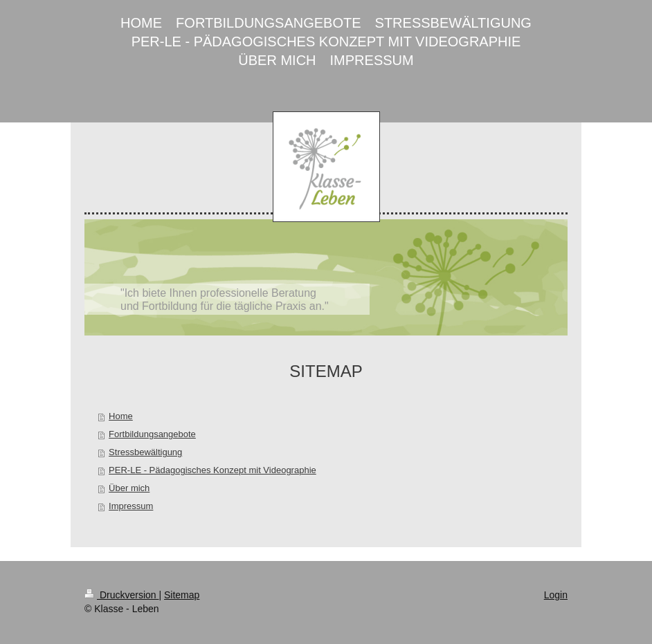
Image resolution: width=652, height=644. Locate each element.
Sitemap (182, 595)
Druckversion (121, 595)
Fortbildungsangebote (152, 434)
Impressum (131, 506)
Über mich (129, 488)
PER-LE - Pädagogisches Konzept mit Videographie (212, 470)
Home (121, 416)
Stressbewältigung (145, 452)
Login (556, 595)
